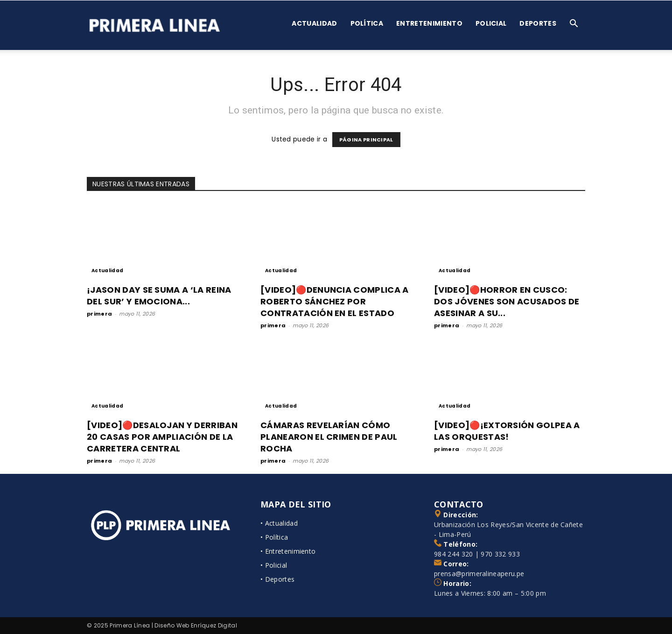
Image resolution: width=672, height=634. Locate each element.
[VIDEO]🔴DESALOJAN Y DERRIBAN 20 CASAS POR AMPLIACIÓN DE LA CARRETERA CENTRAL (162, 437)
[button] (574, 25)
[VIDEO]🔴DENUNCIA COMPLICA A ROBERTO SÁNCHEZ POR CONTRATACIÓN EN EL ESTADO (335, 301)
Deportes (538, 23)
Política (367, 23)
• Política (274, 537)
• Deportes (277, 579)
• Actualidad (279, 523)
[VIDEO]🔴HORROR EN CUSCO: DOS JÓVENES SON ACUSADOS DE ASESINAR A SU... (507, 301)
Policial (491, 23)
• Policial (274, 565)
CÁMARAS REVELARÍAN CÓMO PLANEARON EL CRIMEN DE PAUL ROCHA (329, 437)
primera (99, 314)
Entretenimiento (429, 23)
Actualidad (314, 23)
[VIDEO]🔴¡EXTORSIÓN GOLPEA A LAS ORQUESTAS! (507, 431)
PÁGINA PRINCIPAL (366, 140)
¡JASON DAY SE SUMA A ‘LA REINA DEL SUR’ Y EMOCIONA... (159, 296)
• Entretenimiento (288, 551)
